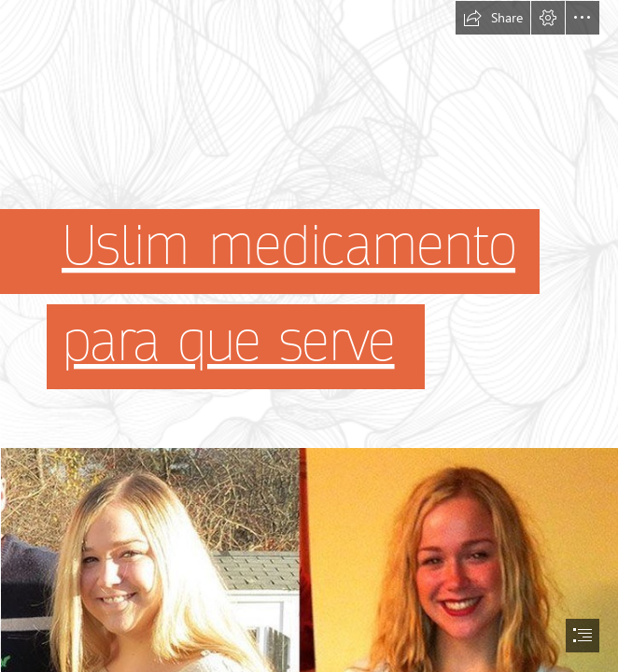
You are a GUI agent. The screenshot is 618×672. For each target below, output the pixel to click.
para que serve (228, 343)
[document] (309, 336)
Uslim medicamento (288, 247)
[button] (493, 18)
